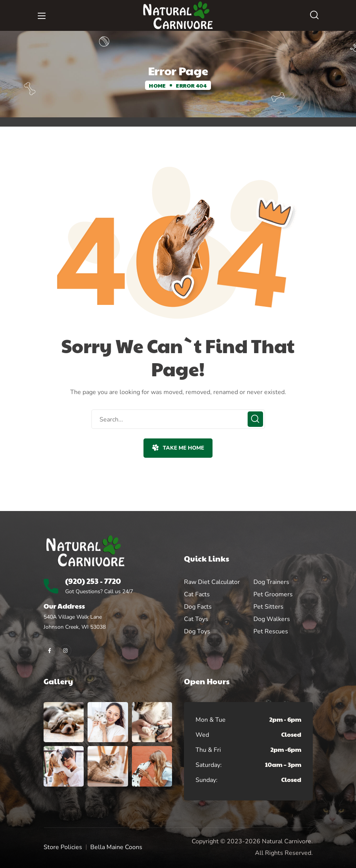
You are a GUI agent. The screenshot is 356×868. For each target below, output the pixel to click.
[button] (314, 15)
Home (157, 85)
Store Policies (63, 847)
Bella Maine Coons (116, 847)
